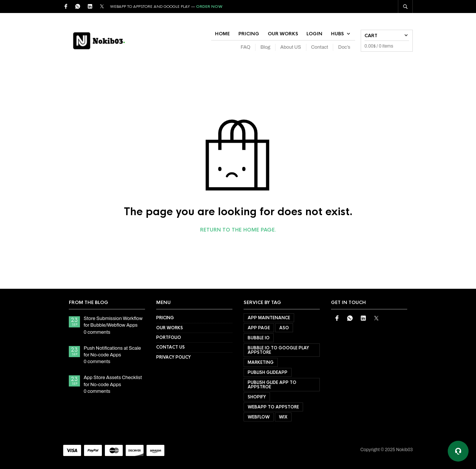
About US (291, 47)
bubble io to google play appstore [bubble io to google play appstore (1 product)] (278, 350)
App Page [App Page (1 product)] (259, 328)
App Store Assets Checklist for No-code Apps (113, 381)
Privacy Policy (173, 357)
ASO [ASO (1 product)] (284, 328)
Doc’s (344, 47)
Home (222, 34)
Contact (320, 47)
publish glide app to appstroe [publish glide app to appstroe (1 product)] (272, 385)
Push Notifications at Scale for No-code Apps (112, 352)
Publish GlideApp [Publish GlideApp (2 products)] (268, 372)
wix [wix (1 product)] (283, 417)
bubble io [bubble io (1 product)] (259, 338)
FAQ (245, 47)
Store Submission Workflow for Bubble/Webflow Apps (113, 322)
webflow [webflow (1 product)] (259, 417)
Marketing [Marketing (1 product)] (261, 362)
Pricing (249, 34)
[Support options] (458, 451)
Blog (265, 47)
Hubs (337, 34)
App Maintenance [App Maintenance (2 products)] (269, 318)
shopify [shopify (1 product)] (257, 397)
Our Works (283, 34)
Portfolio (169, 337)
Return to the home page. (238, 230)
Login (314, 34)
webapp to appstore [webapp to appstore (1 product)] (273, 407)
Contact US (171, 347)
